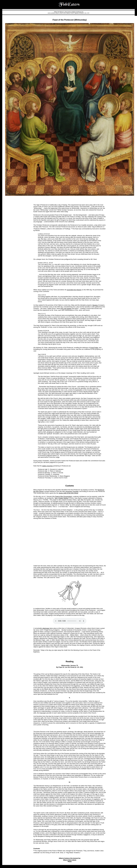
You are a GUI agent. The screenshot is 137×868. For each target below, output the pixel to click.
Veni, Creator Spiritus (62, 498)
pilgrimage (46, 628)
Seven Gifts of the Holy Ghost (68, 493)
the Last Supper (66, 308)
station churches (47, 466)
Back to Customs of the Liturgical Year (70, 858)
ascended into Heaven (74, 290)
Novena (95, 305)
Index (70, 861)
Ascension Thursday (72, 491)
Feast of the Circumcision (63, 496)
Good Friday (94, 348)
